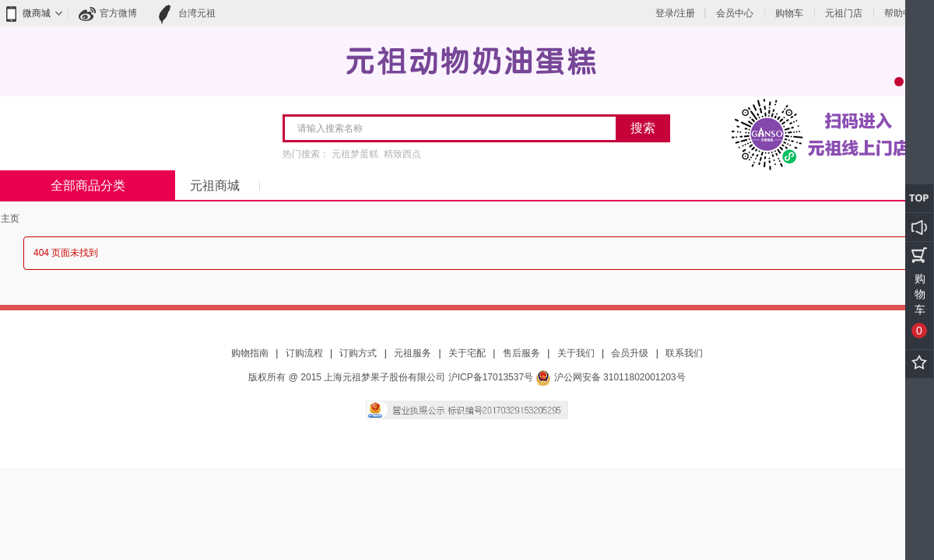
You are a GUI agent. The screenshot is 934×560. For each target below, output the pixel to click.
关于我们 (576, 353)
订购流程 (304, 353)
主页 (10, 219)
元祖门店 (844, 13)
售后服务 (521, 353)
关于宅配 (467, 353)
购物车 (789, 13)
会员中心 (735, 13)
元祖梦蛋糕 (355, 154)
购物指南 (250, 353)
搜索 (643, 128)
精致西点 (402, 154)
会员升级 (630, 353)
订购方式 (358, 353)
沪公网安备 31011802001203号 (610, 377)
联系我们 (684, 353)
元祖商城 (215, 185)
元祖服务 (413, 353)
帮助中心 (903, 13)
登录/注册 (675, 13)
